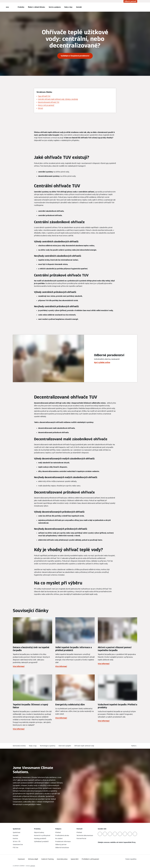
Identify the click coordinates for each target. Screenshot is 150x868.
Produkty (21, 7)
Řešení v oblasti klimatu (37, 7)
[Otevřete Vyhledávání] (136, 7)
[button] (134, 746)
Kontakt (79, 7)
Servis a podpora (55, 7)
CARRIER (32, 866)
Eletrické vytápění (65, 746)
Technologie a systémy (48, 746)
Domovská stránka (19, 746)
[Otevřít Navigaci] (7, 7)
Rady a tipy (68, 7)
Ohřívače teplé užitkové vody (84, 746)
